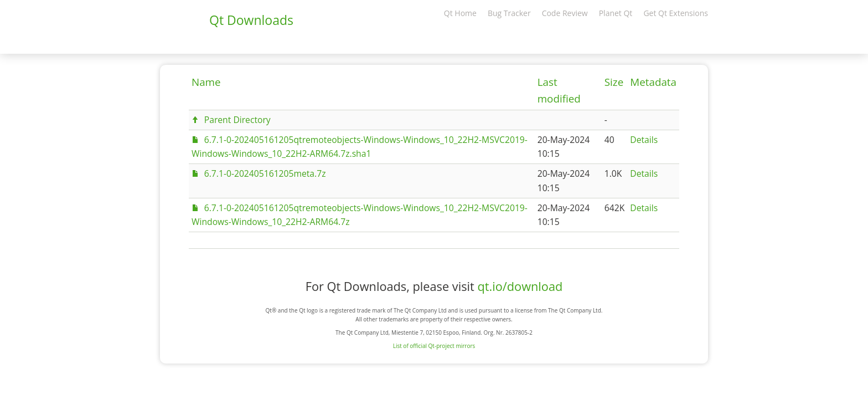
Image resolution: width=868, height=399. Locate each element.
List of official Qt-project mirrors (434, 346)
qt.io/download (520, 286)
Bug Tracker (509, 13)
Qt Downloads (251, 20)
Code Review (565, 13)
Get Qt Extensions (676, 13)
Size (614, 82)
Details (644, 140)
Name (206, 82)
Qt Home (460, 13)
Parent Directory (237, 120)
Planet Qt (616, 13)
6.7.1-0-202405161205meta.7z (265, 173)
